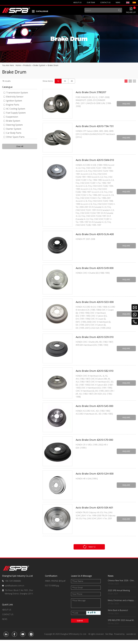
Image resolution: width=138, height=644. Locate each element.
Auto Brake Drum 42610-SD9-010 (95, 340)
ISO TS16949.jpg (52, 590)
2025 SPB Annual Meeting (119, 595)
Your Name (78, 585)
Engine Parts (11, 105)
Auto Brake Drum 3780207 (91, 93)
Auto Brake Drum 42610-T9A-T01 (95, 127)
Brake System (12, 121)
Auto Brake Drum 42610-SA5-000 (94, 411)
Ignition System (13, 101)
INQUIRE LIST (131, 12)
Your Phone (77, 598)
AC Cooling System (14, 109)
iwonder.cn (131, 638)
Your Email (77, 592)
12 (58, 81)
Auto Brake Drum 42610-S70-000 (94, 445)
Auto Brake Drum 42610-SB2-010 (95, 374)
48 (72, 81)
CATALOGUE (42, 11)
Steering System (13, 125)
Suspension (11, 117)
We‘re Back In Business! (118, 614)
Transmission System (16, 93)
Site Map (109, 638)
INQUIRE (126, 104)
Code (75, 617)
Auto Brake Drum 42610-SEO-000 (95, 304)
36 (65, 81)
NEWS (5, 623)
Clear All (20, 146)
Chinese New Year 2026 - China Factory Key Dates (122, 585)
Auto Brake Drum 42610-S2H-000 (95, 479)
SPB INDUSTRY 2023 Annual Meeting (122, 624)
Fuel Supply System (15, 113)
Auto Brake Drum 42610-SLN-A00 (95, 236)
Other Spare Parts (14, 137)
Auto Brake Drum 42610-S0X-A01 (94, 512)
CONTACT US (8, 619)
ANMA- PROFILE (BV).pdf (55, 585)
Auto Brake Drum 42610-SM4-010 (95, 161)
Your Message (79, 605)
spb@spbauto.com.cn (14, 590)
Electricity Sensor (13, 97)
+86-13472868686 (13, 585)
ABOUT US (7, 614)
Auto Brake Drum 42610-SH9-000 (95, 270)
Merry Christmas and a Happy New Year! (122, 604)
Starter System (12, 129)
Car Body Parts (12, 133)
